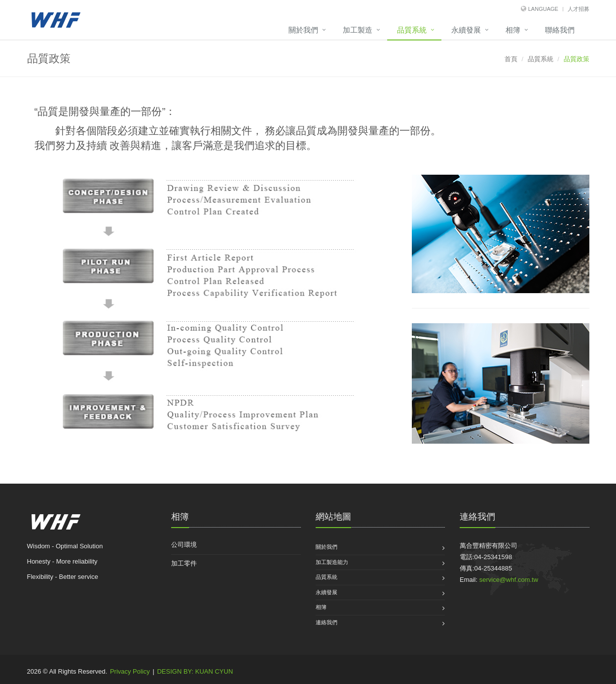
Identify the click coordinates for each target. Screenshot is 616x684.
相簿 (513, 30)
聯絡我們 (560, 30)
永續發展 (466, 30)
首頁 (511, 59)
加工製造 (358, 30)
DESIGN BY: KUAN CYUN (195, 671)
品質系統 (412, 30)
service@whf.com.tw (509, 580)
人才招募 (579, 9)
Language (543, 9)
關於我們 (303, 30)
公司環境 (184, 545)
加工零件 (184, 563)
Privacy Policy (130, 671)
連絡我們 (326, 622)
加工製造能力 (332, 562)
